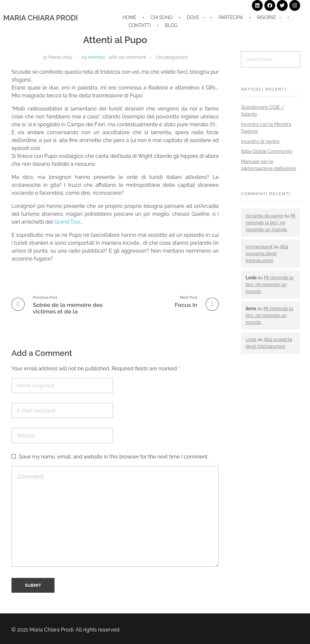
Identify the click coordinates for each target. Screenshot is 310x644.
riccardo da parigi (264, 216)
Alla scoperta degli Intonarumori (267, 254)
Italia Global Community (267, 151)
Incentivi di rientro (260, 141)
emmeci (97, 57)
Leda (251, 339)
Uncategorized (172, 57)
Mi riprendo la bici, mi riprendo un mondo (271, 223)
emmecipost (259, 247)
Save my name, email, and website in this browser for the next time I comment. (114, 457)
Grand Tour (67, 222)
